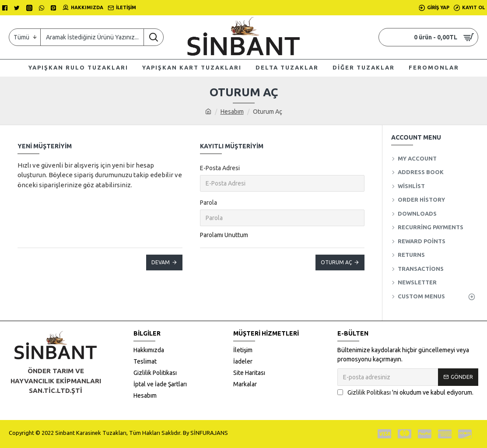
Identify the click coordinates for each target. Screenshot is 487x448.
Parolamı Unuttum (224, 235)
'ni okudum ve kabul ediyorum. (405, 393)
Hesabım (232, 112)
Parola (208, 203)
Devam (161, 262)
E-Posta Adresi (220, 168)
